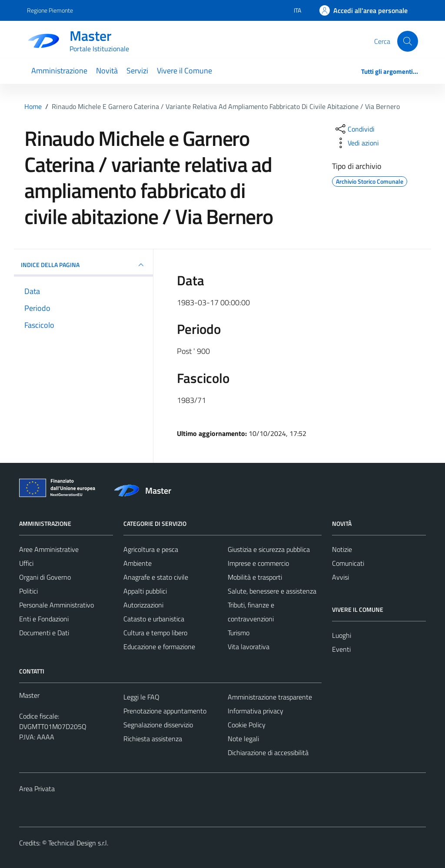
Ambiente (138, 563)
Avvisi (340, 577)
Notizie (342, 549)
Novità (107, 71)
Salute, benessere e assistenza (272, 591)
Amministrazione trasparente (270, 697)
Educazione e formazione (159, 647)
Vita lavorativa (249, 647)
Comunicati (348, 563)
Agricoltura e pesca (151, 549)
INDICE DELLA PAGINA (83, 265)
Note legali (243, 739)
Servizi (137, 71)
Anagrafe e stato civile (156, 577)
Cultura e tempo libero (155, 633)
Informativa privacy (256, 711)
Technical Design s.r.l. (78, 843)
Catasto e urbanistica (154, 619)
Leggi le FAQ (141, 697)
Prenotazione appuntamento (165, 711)
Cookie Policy (247, 725)
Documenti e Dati (44, 633)
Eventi (341, 649)
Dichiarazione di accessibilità (268, 752)
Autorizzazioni (143, 605)
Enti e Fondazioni (44, 619)
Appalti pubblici (145, 591)
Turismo (239, 633)
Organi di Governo (45, 577)
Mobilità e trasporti (255, 577)
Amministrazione (59, 71)
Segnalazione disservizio (158, 725)
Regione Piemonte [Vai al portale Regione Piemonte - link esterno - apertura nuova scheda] (50, 10)
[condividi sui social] (354, 129)
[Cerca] (408, 41)
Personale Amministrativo (56, 605)
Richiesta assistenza (153, 739)
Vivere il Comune (184, 71)
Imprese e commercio (258, 563)
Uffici (26, 563)
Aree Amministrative (49, 549)
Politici (28, 591)
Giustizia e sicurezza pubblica (269, 549)
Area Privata (37, 789)
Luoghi (342, 635)
